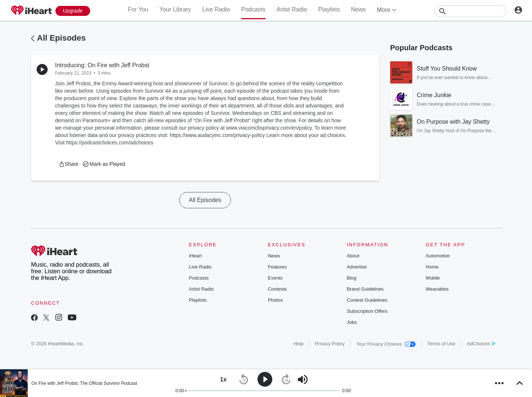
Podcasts (253, 9)
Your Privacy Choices (386, 344)
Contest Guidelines (367, 300)
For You (138, 9)
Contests (277, 289)
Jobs (352, 322)
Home (432, 267)
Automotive (438, 256)
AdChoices (481, 344)
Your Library (175, 9)
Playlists (329, 9)
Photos (275, 300)
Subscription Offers (367, 311)
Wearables (437, 289)
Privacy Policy (330, 344)
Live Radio (216, 9)
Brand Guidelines (365, 289)
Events (275, 278)
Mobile (433, 278)
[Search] (470, 11)
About (353, 256)
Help (299, 344)
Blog (352, 278)
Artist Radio (292, 9)
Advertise (357, 267)
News (358, 9)
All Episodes (61, 38)
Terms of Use (441, 344)
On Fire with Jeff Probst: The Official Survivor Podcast (84, 383)
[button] (69, 164)
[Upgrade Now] (73, 11)
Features (277, 267)
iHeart (195, 256)
